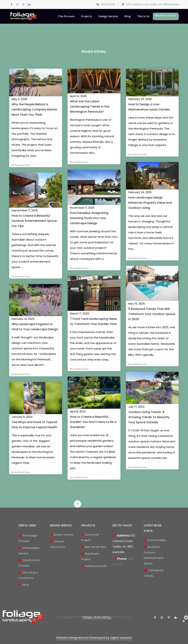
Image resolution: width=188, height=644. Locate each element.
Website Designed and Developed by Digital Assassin (94, 638)
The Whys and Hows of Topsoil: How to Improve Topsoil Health (35, 425)
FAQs (24, 585)
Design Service (108, 16)
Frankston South (94, 566)
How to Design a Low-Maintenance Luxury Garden (149, 107)
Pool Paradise (155, 540)
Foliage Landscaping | (97, 617)
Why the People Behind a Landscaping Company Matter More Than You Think (34, 109)
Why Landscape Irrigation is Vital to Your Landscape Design (35, 327)
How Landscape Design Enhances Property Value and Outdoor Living (150, 203)
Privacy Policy (121, 617)
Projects (87, 16)
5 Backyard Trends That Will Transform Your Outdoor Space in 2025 (152, 314)
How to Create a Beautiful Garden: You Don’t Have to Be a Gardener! (93, 422)
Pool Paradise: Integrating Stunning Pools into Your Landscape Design (89, 218)
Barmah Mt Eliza (94, 547)
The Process (66, 16)
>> (111, 504)
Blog (128, 16)
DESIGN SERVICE (61, 525)
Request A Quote (166, 16)
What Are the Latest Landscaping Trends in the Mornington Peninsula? (90, 107)
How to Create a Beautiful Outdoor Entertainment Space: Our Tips (34, 221)
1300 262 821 (108, 4)
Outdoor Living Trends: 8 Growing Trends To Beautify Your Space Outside (149, 417)
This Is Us (143, 16)
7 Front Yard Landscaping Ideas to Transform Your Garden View (93, 321)
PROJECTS (88, 525)
